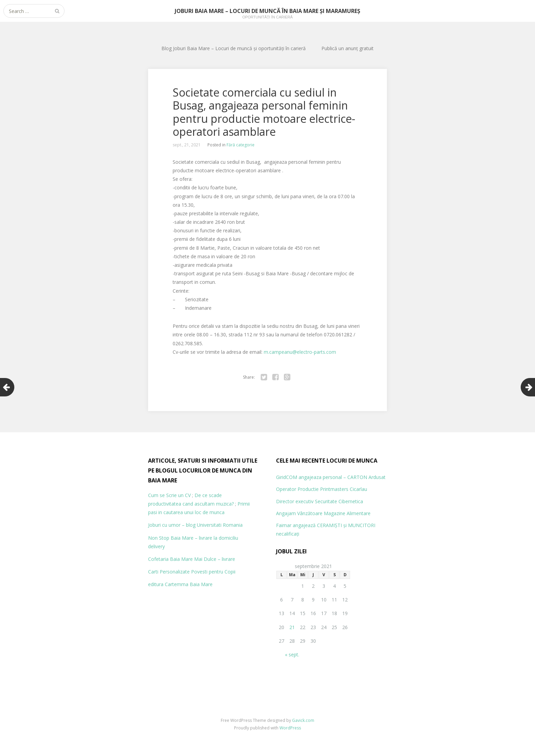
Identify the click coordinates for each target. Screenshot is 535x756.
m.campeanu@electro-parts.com (300, 352)
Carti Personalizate (169, 572)
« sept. (292, 655)
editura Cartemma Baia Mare (180, 584)
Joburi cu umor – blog (172, 525)
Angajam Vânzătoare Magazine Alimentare (323, 513)
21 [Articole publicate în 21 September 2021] (292, 627)
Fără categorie (241, 145)
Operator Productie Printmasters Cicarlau (322, 489)
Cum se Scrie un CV (169, 495)
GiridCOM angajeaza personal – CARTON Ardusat (331, 477)
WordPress (290, 728)
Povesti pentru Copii (213, 572)
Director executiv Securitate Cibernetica (320, 501)
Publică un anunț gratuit (348, 48)
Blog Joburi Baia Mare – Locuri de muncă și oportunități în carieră (234, 48)
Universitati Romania (220, 525)
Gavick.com (303, 720)
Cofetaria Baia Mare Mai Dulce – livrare (192, 559)
